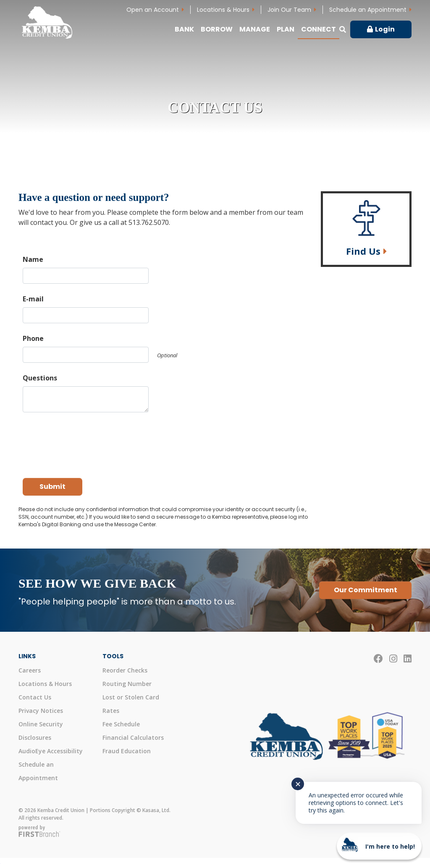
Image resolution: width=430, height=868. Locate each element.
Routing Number (127, 684)
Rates (111, 711)
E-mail (33, 299)
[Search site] (343, 29)
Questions (40, 378)
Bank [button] (184, 29)
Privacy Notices (41, 711)
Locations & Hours (223, 10)
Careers (30, 670)
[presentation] (87, 441)
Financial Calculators (133, 737)
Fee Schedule (121, 724)
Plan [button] (286, 29)
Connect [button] (319, 29)
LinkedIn (408, 659)
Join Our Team (289, 10)
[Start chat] (379, 846)
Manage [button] (255, 29)
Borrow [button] (217, 29)
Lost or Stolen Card (131, 697)
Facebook (378, 659)
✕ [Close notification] (298, 784)
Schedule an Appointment (368, 10)
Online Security (41, 724)
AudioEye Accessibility (51, 751)
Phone (33, 338)
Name (33, 259)
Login (385, 29)
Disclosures (35, 737)
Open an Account (153, 10)
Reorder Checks (125, 670)
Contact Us (35, 697)
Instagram (393, 659)
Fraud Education (127, 751)
